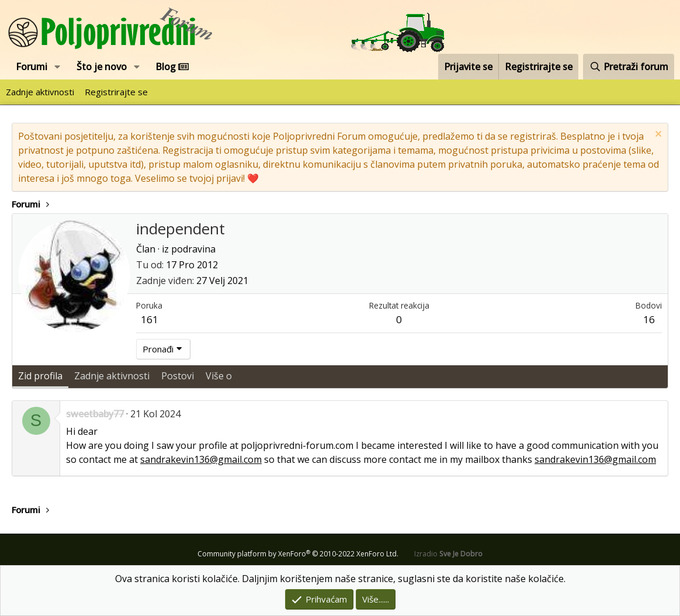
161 (150, 319)
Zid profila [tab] (40, 376)
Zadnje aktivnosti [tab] (112, 376)
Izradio (448, 554)
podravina (193, 249)
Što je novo (102, 67)
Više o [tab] (219, 376)
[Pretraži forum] (629, 67)
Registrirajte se (116, 92)
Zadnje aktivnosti (40, 92)
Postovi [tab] (178, 376)
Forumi (32, 67)
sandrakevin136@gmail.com (201, 459)
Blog (172, 67)
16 (649, 319)
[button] (58, 67)
